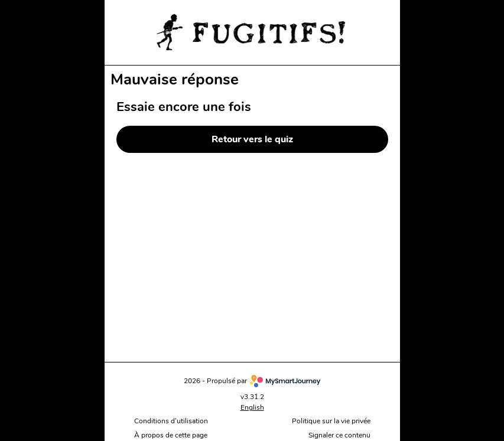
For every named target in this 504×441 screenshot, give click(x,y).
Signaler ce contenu (339, 435)
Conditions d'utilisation (171, 421)
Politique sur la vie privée (331, 421)
